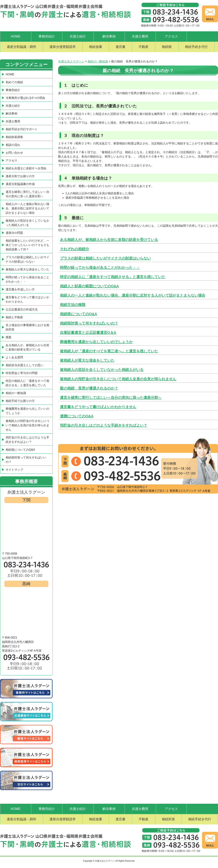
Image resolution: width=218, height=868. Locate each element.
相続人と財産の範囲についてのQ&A (89, 286)
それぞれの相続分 (74, 249)
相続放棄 (96, 47)
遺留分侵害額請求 (62, 47)
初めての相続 (14, 82)
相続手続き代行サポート (22, 129)
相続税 (167, 47)
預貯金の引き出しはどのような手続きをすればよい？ (104, 425)
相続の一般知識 (16, 393)
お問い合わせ (14, 153)
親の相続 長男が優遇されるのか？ (89, 388)
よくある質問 (14, 357)
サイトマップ (14, 470)
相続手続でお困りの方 (20, 401)
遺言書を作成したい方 (20, 289)
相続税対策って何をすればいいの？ (89, 323)
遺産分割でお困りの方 (20, 176)
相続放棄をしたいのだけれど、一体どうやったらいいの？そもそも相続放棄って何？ (27, 245)
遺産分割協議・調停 (21, 47)
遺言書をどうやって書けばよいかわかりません (98, 407)
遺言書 (120, 47)
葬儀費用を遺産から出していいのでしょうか (96, 342)
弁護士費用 (140, 36)
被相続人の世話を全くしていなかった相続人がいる (102, 370)
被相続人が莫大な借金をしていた (87, 360)
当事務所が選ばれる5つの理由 (25, 98)
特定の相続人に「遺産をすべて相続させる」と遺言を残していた (113, 277)
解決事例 (109, 36)
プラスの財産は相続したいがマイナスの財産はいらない (105, 258)
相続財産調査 (14, 137)
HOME (16, 36)
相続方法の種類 (73, 305)
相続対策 (168, 819)
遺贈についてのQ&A (77, 416)
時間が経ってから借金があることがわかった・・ (100, 267)
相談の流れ (13, 145)
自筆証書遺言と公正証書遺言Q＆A (88, 332)
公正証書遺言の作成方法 (22, 309)
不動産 (144, 47)
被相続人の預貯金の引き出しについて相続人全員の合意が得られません (118, 379)
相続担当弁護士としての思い (25, 365)
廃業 (9, 337)
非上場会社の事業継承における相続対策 (27, 327)
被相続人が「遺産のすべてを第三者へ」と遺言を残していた (109, 351)
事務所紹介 (47, 36)
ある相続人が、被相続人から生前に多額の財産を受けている (109, 240)
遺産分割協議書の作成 (20, 184)
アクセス (171, 36)
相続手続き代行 (196, 47)
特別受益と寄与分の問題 (22, 373)
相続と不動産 (14, 317)
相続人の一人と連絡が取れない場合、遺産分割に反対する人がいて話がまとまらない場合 (133, 295)
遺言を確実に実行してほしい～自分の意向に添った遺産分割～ (111, 397)
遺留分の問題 (14, 233)
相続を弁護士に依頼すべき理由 (26, 168)
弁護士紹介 (78, 36)
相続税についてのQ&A (78, 314)
